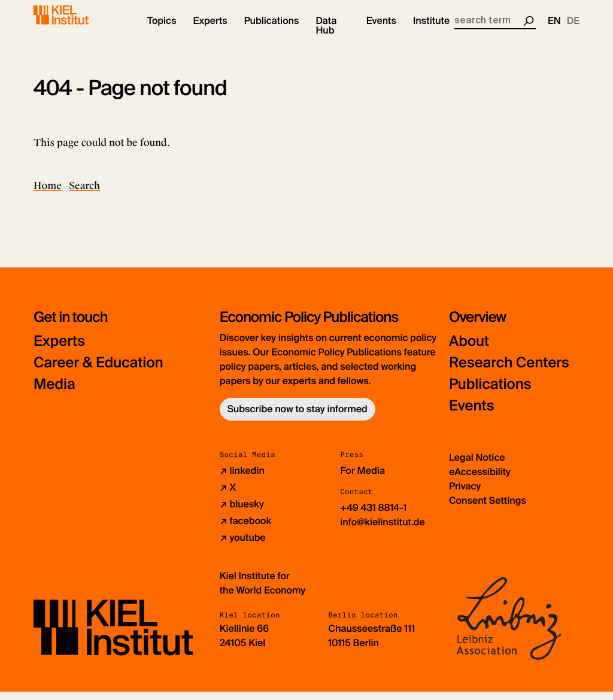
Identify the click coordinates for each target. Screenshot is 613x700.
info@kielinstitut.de (383, 530)
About (469, 350)
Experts (59, 350)
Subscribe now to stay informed (298, 417)
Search (84, 194)
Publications (490, 393)
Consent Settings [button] (488, 509)
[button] (162, 30)
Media (54, 393)
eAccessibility (480, 480)
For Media (362, 479)
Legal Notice (477, 466)
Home (48, 194)
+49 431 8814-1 (373, 516)
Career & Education (98, 371)
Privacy (465, 494)
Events (471, 414)
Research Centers (509, 371)
